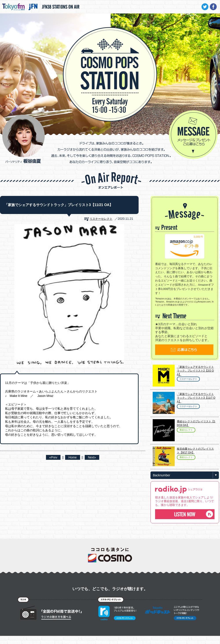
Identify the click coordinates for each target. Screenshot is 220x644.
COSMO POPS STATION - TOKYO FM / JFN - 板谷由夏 (110, 61)
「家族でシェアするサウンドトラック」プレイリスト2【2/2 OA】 (195, 371)
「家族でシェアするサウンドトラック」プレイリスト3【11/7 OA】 (196, 398)
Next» (92, 457)
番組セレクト (186, 430)
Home (72, 457)
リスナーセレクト (101, 219)
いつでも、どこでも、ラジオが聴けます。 (110, 589)
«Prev (53, 457)
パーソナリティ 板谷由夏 (24, 139)
